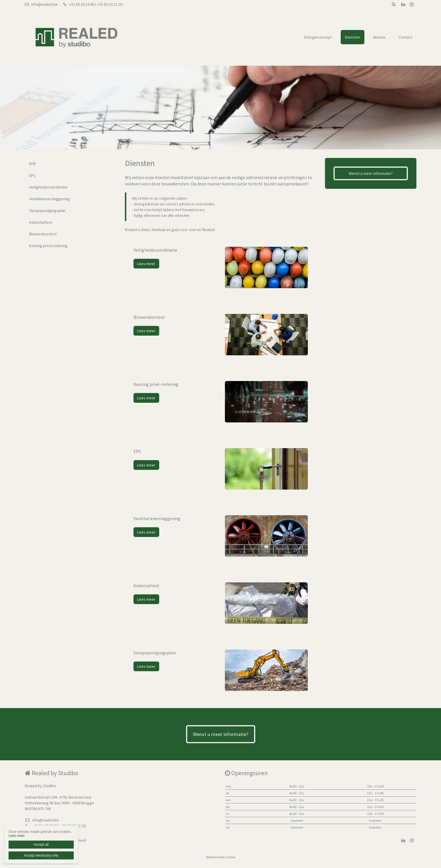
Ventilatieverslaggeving (49, 199)
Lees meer (146, 264)
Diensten (353, 37)
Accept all (41, 845)
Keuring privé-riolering (48, 246)
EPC (32, 175)
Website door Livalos (221, 857)
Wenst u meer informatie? (371, 173)
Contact (405, 37)
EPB (32, 164)
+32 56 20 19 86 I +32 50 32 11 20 (93, 4)
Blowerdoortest (43, 234)
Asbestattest (41, 222)
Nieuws (379, 37)
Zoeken (394, 4)
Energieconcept (318, 37)
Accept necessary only (41, 855)
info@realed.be (41, 4)
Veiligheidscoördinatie (48, 187)
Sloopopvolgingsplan (47, 211)
